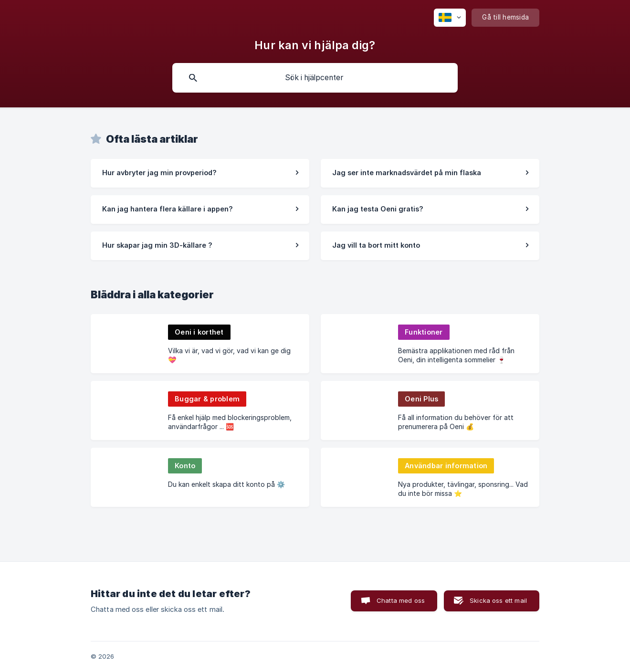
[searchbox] (315, 78)
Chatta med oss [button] (401, 600)
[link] (200, 173)
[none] (450, 18)
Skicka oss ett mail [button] (498, 600)
